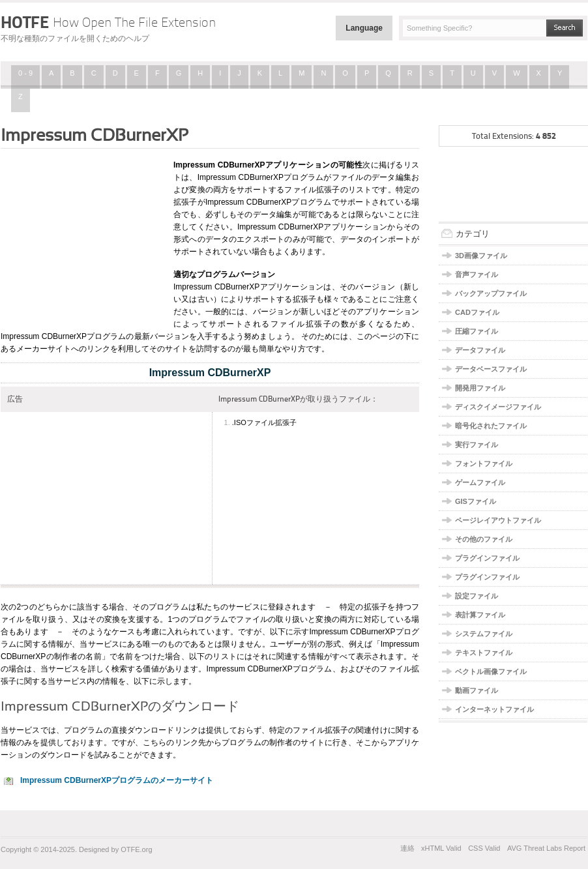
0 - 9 (25, 73)
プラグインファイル (487, 558)
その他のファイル (484, 539)
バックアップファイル (491, 293)
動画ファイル (477, 690)
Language (364, 28)
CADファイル (477, 312)
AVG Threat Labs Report (546, 848)
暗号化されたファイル (491, 426)
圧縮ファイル (477, 331)
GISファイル (476, 501)
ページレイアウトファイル (498, 520)
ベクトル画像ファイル (491, 671)
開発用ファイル (480, 388)
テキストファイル (484, 653)
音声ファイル (477, 274)
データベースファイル (491, 369)
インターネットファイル (494, 709)
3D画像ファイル (481, 256)
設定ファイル (477, 596)
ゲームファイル (480, 482)
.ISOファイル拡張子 (264, 422)
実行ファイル (477, 445)
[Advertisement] (82, 237)
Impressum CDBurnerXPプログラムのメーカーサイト (117, 780)
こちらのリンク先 (174, 743)
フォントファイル (484, 464)
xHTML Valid (441, 848)
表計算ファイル (480, 615)
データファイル (480, 350)
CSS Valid (484, 848)
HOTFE (108, 22)
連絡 (407, 848)
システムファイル (484, 634)
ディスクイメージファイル (498, 407)
